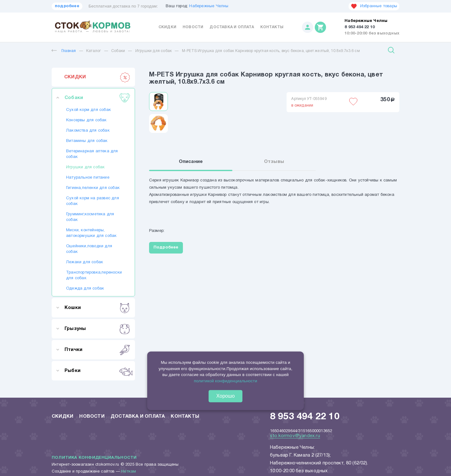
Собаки (118, 51)
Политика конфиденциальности (94, 458)
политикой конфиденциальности (225, 381)
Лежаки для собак (85, 262)
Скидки (167, 27)
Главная (64, 51)
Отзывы (274, 162)
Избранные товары (374, 6)
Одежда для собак (85, 289)
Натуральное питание (88, 178)
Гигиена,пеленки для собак (93, 188)
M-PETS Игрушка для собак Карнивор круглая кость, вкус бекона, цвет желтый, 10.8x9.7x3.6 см (271, 51)
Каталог (93, 51)
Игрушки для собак (153, 51)
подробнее (67, 6)
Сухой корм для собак (88, 110)
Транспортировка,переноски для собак (93, 275)
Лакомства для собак (88, 131)
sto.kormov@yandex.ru (295, 436)
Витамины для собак (87, 141)
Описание (191, 162)
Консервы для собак (86, 120)
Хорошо (226, 396)
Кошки (97, 308)
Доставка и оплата (232, 27)
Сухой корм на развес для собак (93, 201)
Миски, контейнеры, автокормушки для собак (91, 233)
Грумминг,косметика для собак (90, 217)
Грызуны (97, 329)
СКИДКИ (97, 77)
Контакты (272, 27)
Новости (193, 27)
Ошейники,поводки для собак (89, 249)
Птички (97, 350)
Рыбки (97, 371)
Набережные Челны (209, 6)
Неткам (129, 472)
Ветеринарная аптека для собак (92, 154)
